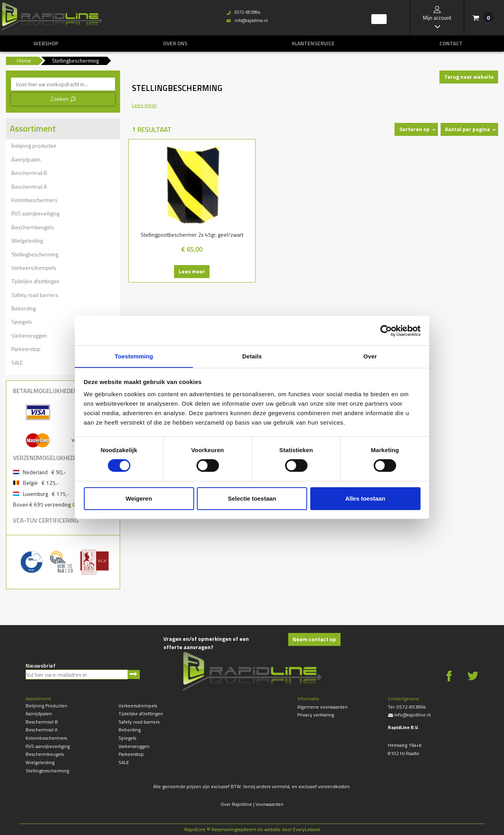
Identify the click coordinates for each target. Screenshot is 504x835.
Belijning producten (34, 146)
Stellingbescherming (35, 254)
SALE (17, 363)
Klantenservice (313, 43)
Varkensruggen (29, 335)
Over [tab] (370, 356)
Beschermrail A (29, 186)
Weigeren (139, 498)
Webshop (46, 43)
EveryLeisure (307, 829)
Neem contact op (314, 639)
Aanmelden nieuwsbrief (134, 674)
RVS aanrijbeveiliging (35, 213)
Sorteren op (414, 129)
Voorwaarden (270, 804)
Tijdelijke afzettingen (35, 281)
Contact (451, 43)
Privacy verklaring (316, 715)
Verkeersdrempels (34, 268)
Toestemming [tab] (134, 356)
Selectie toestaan (252, 498)
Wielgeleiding (27, 240)
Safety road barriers (35, 295)
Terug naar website (469, 77)
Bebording (24, 308)
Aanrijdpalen (26, 159)
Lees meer (173, 279)
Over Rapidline (236, 804)
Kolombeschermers (34, 200)
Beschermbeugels (33, 227)
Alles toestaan (365, 498)
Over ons (175, 43)
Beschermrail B (29, 173)
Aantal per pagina (467, 129)
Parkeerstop (26, 349)
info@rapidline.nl (245, 20)
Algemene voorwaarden (322, 707)
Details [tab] (252, 356)
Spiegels (22, 322)
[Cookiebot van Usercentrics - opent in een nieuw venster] (386, 330)
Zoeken (63, 99)
